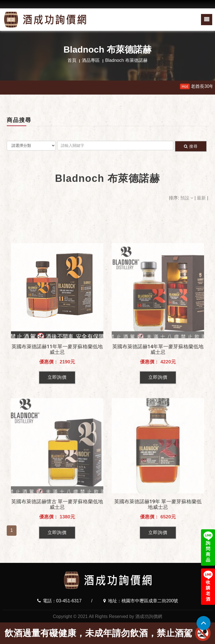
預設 (187, 198)
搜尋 (191, 146)
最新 (202, 198)
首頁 (72, 60)
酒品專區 (91, 60)
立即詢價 (57, 427)
